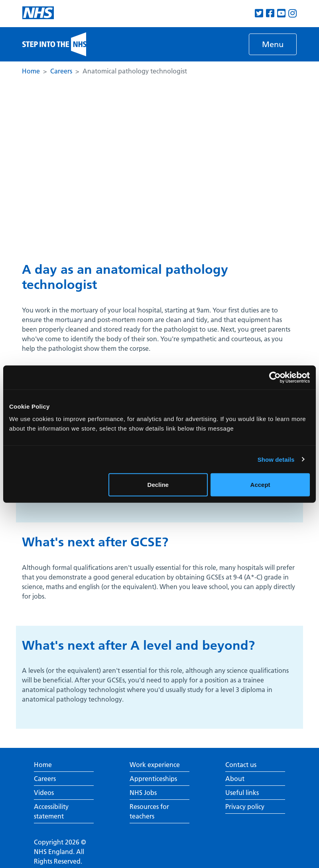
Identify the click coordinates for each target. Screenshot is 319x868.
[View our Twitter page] (259, 13)
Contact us (241, 765)
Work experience (155, 765)
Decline (158, 485)
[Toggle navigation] (273, 44)
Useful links (242, 793)
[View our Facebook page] (270, 13)
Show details (276, 459)
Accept (260, 485)
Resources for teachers (149, 811)
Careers (61, 71)
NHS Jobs (143, 793)
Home (31, 71)
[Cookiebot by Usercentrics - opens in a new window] (275, 377)
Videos (44, 793)
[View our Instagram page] (292, 13)
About (235, 779)
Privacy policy (245, 807)
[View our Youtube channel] (281, 13)
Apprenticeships (153, 779)
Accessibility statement (51, 811)
